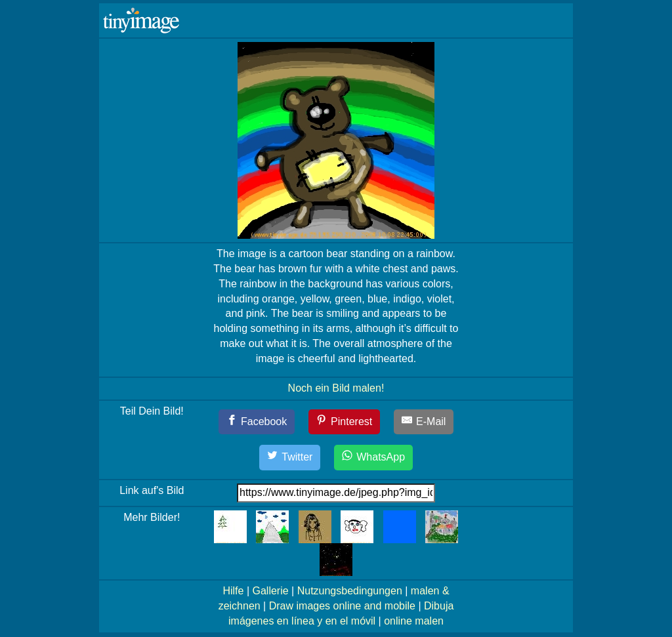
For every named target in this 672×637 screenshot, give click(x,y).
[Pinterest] (345, 422)
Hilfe (233, 591)
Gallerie (270, 591)
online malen (414, 621)
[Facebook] (257, 422)
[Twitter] (290, 458)
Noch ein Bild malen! (336, 388)
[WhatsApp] (373, 458)
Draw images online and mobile (342, 606)
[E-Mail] (424, 422)
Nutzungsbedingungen (350, 591)
